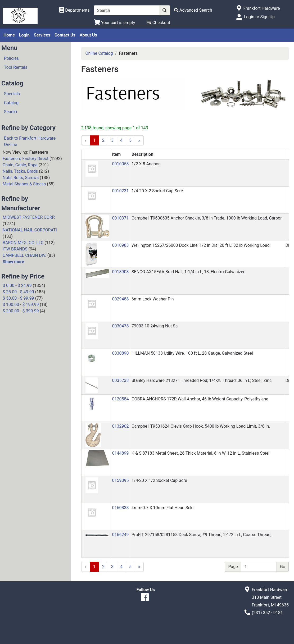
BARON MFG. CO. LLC (23, 243)
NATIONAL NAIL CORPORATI (30, 230)
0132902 (120, 426)
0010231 (120, 191)
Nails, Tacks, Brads (20, 171)
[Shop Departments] (74, 10)
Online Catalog (99, 53)
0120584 (120, 399)
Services (42, 35)
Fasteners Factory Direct (26, 159)
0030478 (120, 326)
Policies (11, 58)
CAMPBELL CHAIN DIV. (24, 255)
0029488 (120, 299)
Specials (12, 94)
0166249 (120, 535)
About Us (88, 35)
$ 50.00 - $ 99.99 (18, 298)
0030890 (120, 353)
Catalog (11, 103)
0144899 (120, 453)
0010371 (120, 218)
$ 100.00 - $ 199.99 (21, 305)
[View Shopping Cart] (114, 23)
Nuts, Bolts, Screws (21, 178)
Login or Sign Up (259, 17)
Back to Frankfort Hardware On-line (30, 141)
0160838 (120, 508)
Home (9, 35)
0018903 (120, 272)
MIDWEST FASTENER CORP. (29, 217)
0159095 (120, 480)
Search (10, 112)
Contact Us (65, 35)
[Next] (139, 140)
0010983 (120, 245)
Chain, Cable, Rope (20, 165)
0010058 (120, 164)
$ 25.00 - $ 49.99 (18, 292)
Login (24, 35)
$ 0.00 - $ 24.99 (17, 286)
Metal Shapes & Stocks (24, 184)
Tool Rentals (16, 67)
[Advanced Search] (193, 10)
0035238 (120, 380)
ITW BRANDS (15, 249)
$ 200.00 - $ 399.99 (21, 311)
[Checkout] (158, 23)
